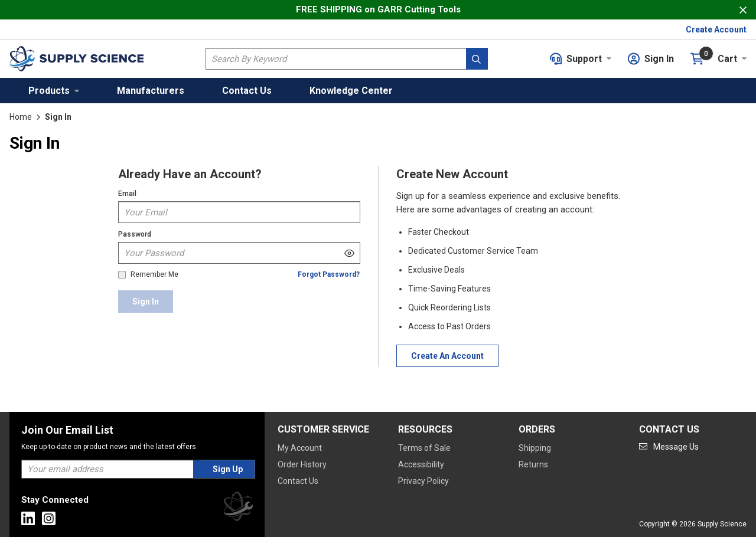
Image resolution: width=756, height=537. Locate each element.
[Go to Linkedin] (28, 518)
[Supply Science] (238, 508)
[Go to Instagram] (49, 518)
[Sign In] (146, 302)
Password (135, 234)
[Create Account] (447, 356)
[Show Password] (349, 253)
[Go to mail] (669, 447)
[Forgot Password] (329, 275)
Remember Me (154, 275)
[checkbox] (122, 275)
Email (127, 194)
